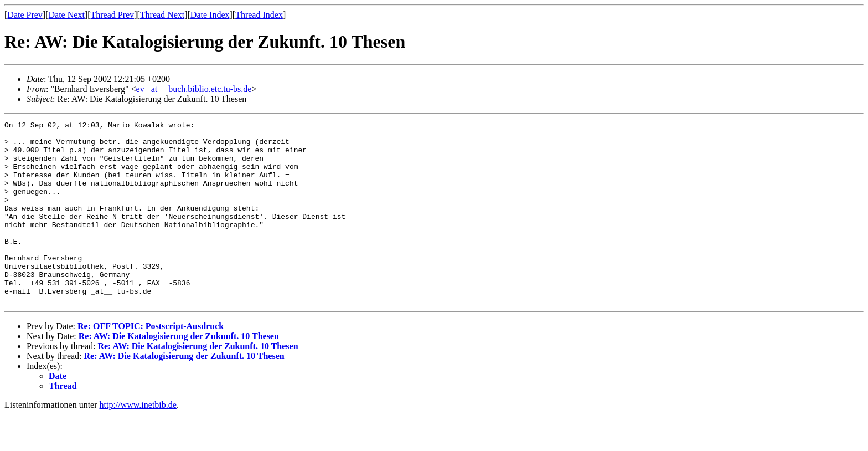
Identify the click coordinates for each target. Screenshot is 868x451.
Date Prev (25, 15)
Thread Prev (112, 15)
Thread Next (162, 15)
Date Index (210, 15)
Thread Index (259, 15)
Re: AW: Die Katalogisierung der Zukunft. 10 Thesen (179, 373)
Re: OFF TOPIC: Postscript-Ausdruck (151, 363)
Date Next (67, 15)
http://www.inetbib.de (138, 441)
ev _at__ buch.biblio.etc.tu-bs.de (194, 89)
